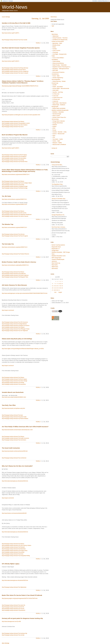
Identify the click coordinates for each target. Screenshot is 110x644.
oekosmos (54, 261)
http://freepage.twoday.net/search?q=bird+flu (13, 607)
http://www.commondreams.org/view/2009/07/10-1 (14, 199)
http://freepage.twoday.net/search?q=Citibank (13, 327)
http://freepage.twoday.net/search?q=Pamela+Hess (15, 162)
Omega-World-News (58, 123)
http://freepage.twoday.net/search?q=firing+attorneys (15, 68)
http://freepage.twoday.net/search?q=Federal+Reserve (15, 254)
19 (62, 286)
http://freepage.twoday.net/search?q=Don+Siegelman (15, 71)
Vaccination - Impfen (58, 139)
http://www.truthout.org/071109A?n (11, 61)
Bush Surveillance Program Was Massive (15, 135)
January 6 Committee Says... (59, 199)
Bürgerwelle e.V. (56, 249)
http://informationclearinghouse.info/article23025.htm (15, 580)
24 (59, 288)
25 (60, 288)
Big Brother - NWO (57, 43)
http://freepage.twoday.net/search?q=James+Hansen (15, 216)
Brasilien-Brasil (56, 45)
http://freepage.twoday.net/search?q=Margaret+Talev (15, 277)
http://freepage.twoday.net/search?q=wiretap (13, 160)
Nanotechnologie (57, 114)
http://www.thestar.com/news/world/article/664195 (14, 513)
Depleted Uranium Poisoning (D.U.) (61, 67)
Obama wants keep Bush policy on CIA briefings (17, 339)
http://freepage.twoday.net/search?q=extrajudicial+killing (16, 556)
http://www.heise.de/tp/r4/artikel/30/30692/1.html (14, 397)
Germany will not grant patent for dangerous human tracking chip (22, 618)
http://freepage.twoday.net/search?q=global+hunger (15, 186)
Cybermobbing (56, 61)
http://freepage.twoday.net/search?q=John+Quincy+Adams (17, 545)
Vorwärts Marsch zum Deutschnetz (13, 392)
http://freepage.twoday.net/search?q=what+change (14, 381)
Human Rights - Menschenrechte (61, 88)
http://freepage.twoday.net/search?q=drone (13, 554)
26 (62, 288)
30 (57, 290)
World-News (15, 7)
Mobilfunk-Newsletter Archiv (59, 256)
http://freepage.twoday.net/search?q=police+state (14, 417)
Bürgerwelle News (56, 247)
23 (57, 288)
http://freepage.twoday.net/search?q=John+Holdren (15, 125)
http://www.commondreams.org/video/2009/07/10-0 (15, 247)
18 (60, 286)
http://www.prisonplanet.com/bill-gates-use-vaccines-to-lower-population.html (21, 115)
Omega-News (55, 250)
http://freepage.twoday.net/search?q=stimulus (13, 234)
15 (56, 286)
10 (59, 284)
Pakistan (55, 125)
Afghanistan (56, 36)
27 (52, 290)
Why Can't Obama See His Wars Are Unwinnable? (17, 466)
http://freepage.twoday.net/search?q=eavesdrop (14, 384)
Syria (54, 135)
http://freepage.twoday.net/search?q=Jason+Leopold (15, 73)
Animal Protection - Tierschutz (60, 38)
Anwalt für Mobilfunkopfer (58, 259)
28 (54, 290)
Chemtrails (55, 52)
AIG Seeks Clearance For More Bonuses (14, 285)
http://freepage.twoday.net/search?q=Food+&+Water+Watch (17, 183)
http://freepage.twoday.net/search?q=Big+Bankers (14, 324)
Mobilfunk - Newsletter (58, 112)
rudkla (38, 43)
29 (56, 290)
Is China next (56, 94)
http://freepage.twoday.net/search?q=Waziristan (14, 549)
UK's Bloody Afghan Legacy (11, 564)
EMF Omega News (56, 258)
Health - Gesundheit (58, 87)
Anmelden (95, 1)
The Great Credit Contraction (11, 448)
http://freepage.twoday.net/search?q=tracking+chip (14, 633)
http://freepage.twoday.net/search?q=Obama (13, 122)
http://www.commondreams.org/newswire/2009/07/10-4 (16, 174)
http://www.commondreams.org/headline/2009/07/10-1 (15, 265)
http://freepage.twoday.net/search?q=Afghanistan (14, 587)
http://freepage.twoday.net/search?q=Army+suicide (15, 40)
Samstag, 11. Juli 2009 (40, 19)
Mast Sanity (55, 265)
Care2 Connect (56, 51)
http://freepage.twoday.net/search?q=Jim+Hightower (15, 331)
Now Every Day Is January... (59, 227)
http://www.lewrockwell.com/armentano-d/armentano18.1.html (17, 430)
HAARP (55, 85)
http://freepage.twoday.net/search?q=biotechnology (15, 188)
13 (52, 286)
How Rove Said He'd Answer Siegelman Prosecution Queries (21, 48)
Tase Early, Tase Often (9, 405)
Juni (55, 292)
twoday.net (5, 1)
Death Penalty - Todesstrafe (60, 65)
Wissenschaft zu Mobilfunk (59, 145)
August (60, 292)
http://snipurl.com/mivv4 (8, 366)
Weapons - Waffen (57, 143)
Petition (54, 126)
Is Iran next (55, 96)
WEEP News (55, 267)
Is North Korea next (57, 98)
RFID (54, 128)
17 (59, 286)
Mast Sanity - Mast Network (60, 103)
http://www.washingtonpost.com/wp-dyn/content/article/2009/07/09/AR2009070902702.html (25, 293)
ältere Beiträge (6, 643)
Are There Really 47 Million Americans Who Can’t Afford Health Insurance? (25, 427)
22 (56, 288)
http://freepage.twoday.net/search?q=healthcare (14, 274)
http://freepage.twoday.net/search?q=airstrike (13, 552)
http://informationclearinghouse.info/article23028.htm (15, 532)
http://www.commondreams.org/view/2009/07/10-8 (14, 204)
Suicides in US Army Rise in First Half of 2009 (16, 23)
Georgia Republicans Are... (58, 215)
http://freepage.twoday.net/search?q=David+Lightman (15, 275)
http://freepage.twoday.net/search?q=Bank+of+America (16, 326)
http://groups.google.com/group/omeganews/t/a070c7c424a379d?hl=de (20, 598)
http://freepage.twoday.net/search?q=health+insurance (15, 438)
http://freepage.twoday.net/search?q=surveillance (14, 157)
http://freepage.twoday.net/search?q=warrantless (14, 158)
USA (54, 137)
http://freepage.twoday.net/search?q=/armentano (14, 440)
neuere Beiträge (6, 17)
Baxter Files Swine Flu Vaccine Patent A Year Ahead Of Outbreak (22, 595)
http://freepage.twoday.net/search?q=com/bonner (14, 458)
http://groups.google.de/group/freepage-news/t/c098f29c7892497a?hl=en (20, 86)
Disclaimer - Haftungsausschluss (61, 69)
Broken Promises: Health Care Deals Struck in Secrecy (19, 262)
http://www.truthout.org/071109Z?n (11, 148)
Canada (55, 49)
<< (108, 1)
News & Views (56, 116)
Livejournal (55, 101)
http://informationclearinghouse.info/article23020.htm (15, 481)
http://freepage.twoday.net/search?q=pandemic (14, 610)
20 (52, 288)
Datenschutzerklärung (58, 63)
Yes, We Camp (6, 196)
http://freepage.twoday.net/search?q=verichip (13, 635)
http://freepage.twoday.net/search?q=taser (12, 415)
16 (57, 286)
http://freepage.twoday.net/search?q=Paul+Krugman (15, 236)
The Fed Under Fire (8, 244)
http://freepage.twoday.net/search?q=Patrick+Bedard (15, 419)
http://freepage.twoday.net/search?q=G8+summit (14, 213)
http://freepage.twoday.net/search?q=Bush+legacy (14, 155)
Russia (54, 130)
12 (62, 284)
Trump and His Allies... (57, 165)
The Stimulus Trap (8, 224)
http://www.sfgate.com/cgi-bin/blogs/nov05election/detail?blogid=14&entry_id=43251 (23, 349)
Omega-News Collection (59, 121)
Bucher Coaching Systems (58, 245)
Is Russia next (56, 99)
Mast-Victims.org (56, 263)
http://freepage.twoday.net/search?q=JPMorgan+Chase (16, 329)
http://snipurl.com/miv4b (8, 498)
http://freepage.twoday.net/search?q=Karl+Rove (14, 70)
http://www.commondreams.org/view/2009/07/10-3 (14, 227)
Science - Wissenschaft (58, 134)
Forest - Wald (56, 76)
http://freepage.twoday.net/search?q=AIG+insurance (15, 322)
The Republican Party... (58, 184)
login (53, 26)
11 (61, 284)
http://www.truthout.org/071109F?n (11, 33)
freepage (11, 1)
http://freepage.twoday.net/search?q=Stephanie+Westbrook (17, 215)
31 (59, 290)
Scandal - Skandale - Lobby (60, 132)
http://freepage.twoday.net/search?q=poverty (13, 185)
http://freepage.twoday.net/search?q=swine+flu (14, 605)
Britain (54, 47)
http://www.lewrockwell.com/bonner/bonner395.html (15, 451)
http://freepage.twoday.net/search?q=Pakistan (13, 547)
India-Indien (56, 90)
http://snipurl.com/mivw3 (8, 310)
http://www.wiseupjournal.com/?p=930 (11, 621)
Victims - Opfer (56, 141)
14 (54, 286)
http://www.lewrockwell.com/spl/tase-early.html (13, 408)
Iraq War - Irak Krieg (58, 92)
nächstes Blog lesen (103, 1)
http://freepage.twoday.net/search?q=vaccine (13, 609)
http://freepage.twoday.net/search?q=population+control (16, 123)
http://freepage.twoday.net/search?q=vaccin (13, 127)
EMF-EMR (55, 70)
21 (54, 288)
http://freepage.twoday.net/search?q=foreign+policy (15, 551)
